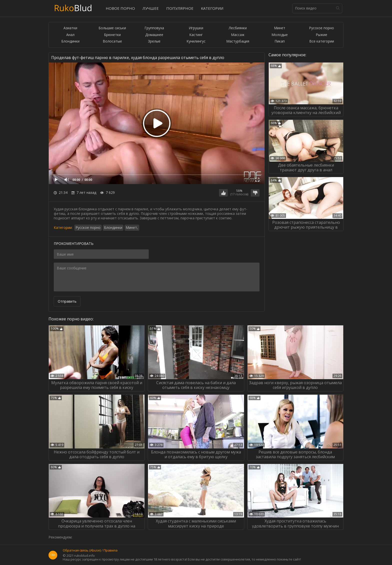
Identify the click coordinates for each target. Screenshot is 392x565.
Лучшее (151, 8)
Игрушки (196, 28)
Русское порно (321, 28)
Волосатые (112, 41)
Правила (110, 550)
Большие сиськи (112, 28)
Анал (70, 35)
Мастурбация (238, 41)
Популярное (180, 8)
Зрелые (154, 41)
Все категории (322, 41)
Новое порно (120, 8)
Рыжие (321, 35)
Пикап (280, 41)
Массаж (238, 35)
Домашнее (154, 35)
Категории (212, 8)
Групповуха (154, 28)
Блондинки (70, 41)
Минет (280, 28)
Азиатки (70, 28)
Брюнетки (112, 35)
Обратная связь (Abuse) (82, 550)
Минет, (132, 227)
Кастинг (196, 35)
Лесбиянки (238, 28)
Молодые (280, 35)
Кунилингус (196, 41)
